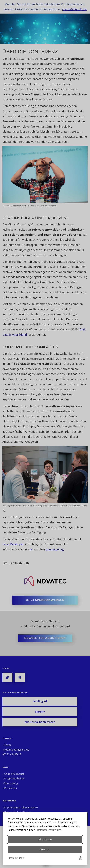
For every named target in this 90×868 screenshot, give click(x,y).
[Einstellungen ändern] (16, 858)
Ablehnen (45, 850)
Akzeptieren (45, 839)
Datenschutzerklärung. (50, 830)
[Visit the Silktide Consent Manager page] (81, 858)
